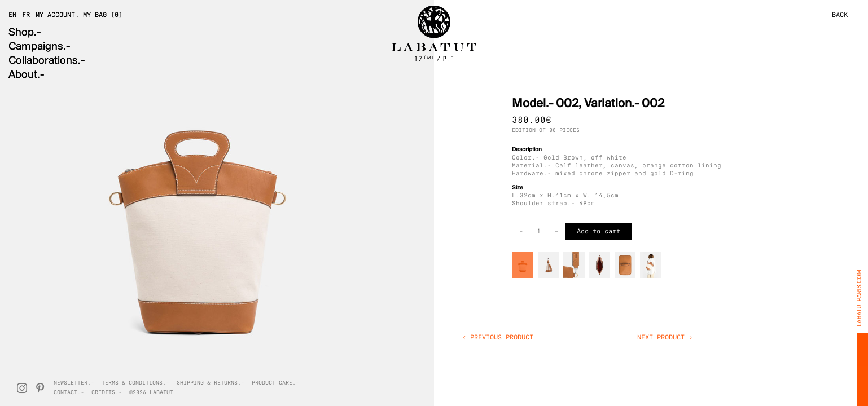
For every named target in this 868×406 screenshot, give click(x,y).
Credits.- (107, 393)
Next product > (665, 338)
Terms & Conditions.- (135, 383)
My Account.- (59, 15)
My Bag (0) (103, 15)
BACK (840, 15)
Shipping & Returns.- (211, 383)
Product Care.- (275, 383)
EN (12, 15)
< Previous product (498, 338)
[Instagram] (22, 388)
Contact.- (69, 393)
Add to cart (599, 232)
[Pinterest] (40, 388)
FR (26, 15)
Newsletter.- (74, 383)
